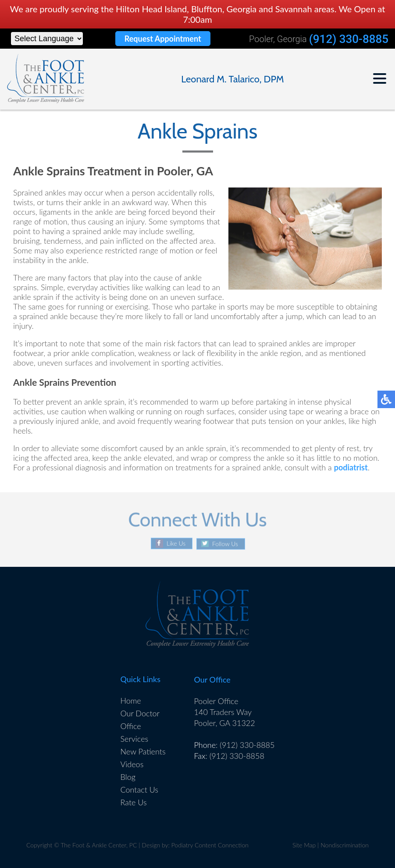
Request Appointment (163, 39)
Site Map (304, 845)
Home (131, 701)
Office (131, 726)
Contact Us (140, 790)
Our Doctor (140, 713)
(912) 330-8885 (349, 39)
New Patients (143, 751)
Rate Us (134, 802)
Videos (132, 764)
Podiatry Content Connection (210, 845)
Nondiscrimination (345, 845)
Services (135, 739)
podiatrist (351, 468)
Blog (128, 777)
